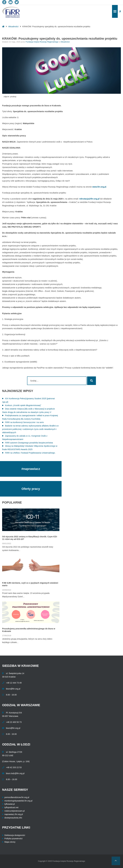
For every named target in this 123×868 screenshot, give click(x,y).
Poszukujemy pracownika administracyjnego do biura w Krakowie (29, 630)
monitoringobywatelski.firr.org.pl (18, 801)
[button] (116, 861)
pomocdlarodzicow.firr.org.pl (17, 797)
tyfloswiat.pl (10, 804)
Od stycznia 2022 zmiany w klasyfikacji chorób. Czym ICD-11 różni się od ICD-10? (30, 538)
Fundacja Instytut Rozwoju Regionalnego (42, 42)
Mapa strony (10, 842)
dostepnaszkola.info (13, 818)
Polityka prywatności (13, 839)
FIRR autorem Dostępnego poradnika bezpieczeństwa (29, 443)
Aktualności (13, 27)
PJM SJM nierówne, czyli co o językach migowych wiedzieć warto (30, 584)
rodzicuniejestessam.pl (15, 811)
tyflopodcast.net (11, 807)
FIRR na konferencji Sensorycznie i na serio (24, 422)
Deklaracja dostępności (15, 835)
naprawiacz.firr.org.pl (14, 814)
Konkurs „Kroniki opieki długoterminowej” (23, 405)
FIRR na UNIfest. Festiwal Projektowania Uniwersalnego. (30, 453)
